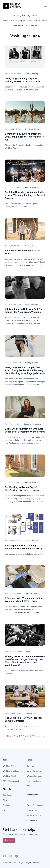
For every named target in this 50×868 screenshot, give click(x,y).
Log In (30, 800)
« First (8, 736)
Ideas (34, 15)
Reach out (9, 840)
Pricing (6, 805)
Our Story (7, 795)
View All (33, 25)
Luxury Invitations (34, 771)
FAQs (5, 810)
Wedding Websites (11, 766)
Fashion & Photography (14, 20)
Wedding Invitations (11, 771)
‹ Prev (15, 736)
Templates (31, 766)
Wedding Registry (10, 776)
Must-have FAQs (34, 781)
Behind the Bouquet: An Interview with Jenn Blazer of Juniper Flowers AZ (24, 137)
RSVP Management (11, 781)
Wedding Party (20, 25)
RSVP (29, 786)
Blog (5, 800)
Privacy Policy (33, 810)
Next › (37, 736)
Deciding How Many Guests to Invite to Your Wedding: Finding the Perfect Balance (25, 195)
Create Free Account (36, 805)
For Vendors (32, 820)
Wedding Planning (22, 15)
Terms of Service (34, 815)
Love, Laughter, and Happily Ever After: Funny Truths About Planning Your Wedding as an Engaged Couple (25, 370)
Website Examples (35, 776)
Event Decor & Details (37, 20)
